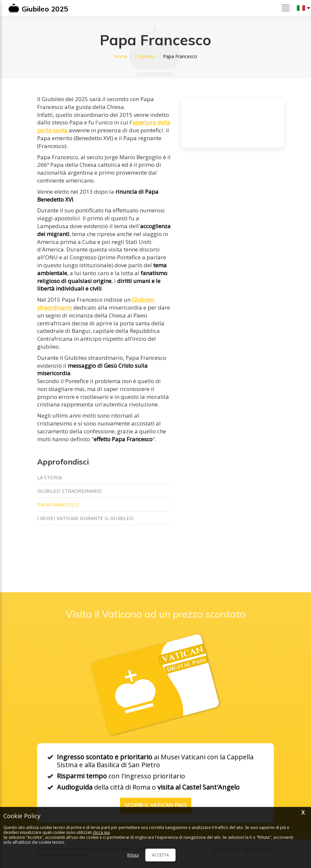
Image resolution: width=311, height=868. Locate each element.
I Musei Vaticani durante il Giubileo (85, 518)
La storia (49, 477)
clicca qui (101, 832)
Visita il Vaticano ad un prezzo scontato (156, 614)
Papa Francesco (58, 505)
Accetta (160, 855)
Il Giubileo (145, 56)
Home (121, 56)
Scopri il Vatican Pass (156, 805)
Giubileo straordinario (70, 491)
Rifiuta (133, 855)
